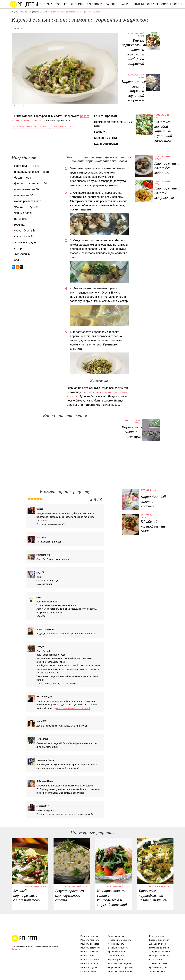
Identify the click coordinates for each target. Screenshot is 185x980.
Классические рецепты (120, 963)
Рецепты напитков (90, 960)
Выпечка (46, 4)
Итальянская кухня (159, 948)
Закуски (112, 4)
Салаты (153, 4)
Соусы (166, 4)
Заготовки (95, 4)
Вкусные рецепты (117, 960)
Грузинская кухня (158, 967)
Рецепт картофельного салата (30, 127)
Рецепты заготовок (90, 948)
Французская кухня (159, 956)
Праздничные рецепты (120, 940)
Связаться (16, 949)
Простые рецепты (117, 956)
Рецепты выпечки (90, 936)
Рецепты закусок (89, 952)
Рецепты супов (88, 971)
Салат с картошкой (61, 127)
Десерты (77, 4)
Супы (178, 4)
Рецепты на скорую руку (121, 967)
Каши (125, 4)
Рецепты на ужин (117, 936)
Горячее (62, 4)
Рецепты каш (87, 956)
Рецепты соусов (89, 967)
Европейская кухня (159, 940)
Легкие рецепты (116, 944)
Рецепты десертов (90, 944)
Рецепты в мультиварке (120, 971)
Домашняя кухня (158, 944)
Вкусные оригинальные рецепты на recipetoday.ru (26, 938)
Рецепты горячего (90, 940)
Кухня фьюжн (156, 960)
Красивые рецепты (118, 952)
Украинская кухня (158, 963)
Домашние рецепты (118, 948)
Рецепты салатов (89, 963)
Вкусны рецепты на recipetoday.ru (24, 4)
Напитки (138, 4)
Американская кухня (160, 952)
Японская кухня (157, 971)
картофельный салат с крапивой (73, 708)
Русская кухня (157, 936)
